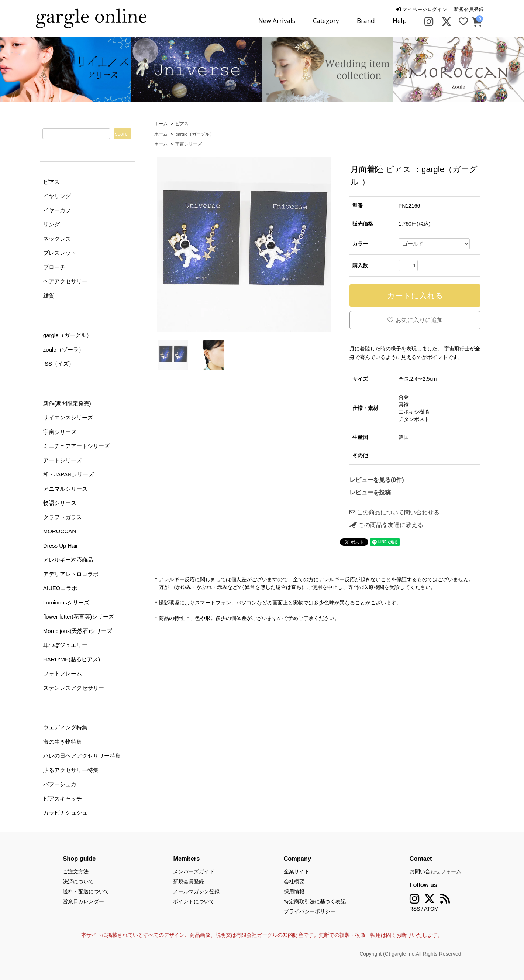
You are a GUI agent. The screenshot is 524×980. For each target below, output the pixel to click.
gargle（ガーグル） (195, 134)
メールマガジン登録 (196, 891)
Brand (366, 20)
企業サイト (297, 871)
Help (400, 20)
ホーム (161, 124)
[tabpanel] (196, 69)
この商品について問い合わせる (394, 512)
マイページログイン (422, 9)
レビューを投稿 (370, 492)
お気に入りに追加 (415, 320)
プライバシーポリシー (310, 911)
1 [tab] (256, 94)
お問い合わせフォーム (435, 871)
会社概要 (294, 881)
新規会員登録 (469, 9)
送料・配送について (86, 891)
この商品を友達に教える (386, 525)
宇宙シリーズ (189, 144)
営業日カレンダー (83, 901)
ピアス (182, 124)
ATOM (431, 909)
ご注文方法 (76, 871)
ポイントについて (194, 901)
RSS (415, 909)
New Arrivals (277, 20)
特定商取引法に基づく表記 (315, 901)
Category (326, 20)
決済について (78, 881)
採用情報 (294, 891)
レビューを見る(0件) (377, 480)
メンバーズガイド (194, 871)
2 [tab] (268, 94)
